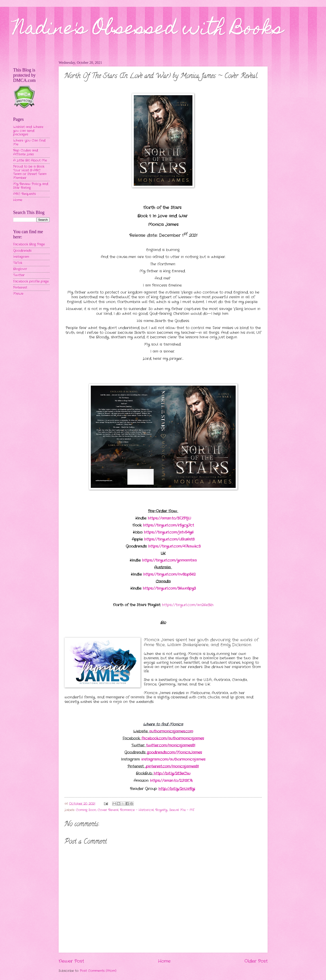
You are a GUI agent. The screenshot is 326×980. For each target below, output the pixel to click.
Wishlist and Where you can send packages (28, 131)
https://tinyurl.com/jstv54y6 (169, 532)
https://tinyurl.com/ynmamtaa (169, 560)
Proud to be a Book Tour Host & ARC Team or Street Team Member (30, 172)
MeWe (18, 294)
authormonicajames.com (171, 731)
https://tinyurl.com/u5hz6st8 (169, 539)
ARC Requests (24, 194)
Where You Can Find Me (29, 142)
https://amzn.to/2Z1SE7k (171, 781)
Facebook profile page (31, 281)
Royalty (161, 810)
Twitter (19, 275)
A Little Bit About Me (30, 160)
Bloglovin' (20, 269)
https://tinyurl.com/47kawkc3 (174, 546)
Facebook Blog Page (29, 244)
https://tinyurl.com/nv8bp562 (169, 574)
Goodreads (22, 251)
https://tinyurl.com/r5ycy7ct (169, 525)
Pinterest (20, 288)
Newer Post (71, 961)
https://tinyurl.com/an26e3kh (188, 605)
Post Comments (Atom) (98, 971)
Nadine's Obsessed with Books (148, 30)
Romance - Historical (137, 810)
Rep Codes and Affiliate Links (26, 152)
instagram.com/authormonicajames (173, 759)
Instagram (21, 257)
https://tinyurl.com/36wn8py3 (169, 588)
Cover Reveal (108, 810)
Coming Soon (86, 810)
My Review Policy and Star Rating (31, 186)
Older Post (256, 961)
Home (164, 961)
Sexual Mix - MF (182, 810)
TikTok (18, 263)
